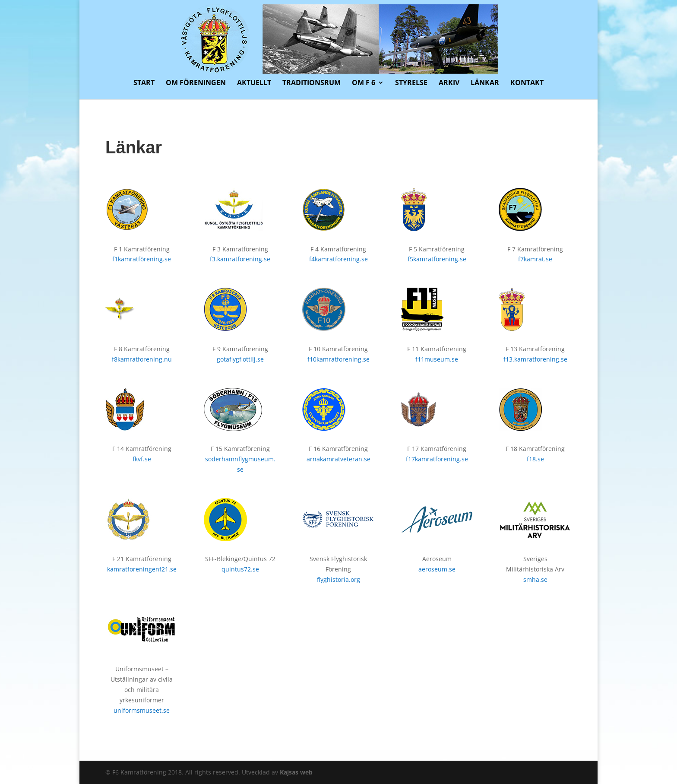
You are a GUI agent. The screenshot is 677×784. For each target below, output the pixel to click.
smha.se (535, 579)
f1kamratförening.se (142, 259)
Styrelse (411, 83)
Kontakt (527, 83)
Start (144, 83)
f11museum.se (437, 359)
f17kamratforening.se (437, 459)
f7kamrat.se (535, 259)
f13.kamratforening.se (535, 359)
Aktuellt (254, 83)
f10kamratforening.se (338, 359)
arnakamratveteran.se (338, 459)
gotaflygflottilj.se (240, 359)
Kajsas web (296, 772)
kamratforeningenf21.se (142, 569)
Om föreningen (196, 83)
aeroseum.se (437, 569)
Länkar (485, 83)
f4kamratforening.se (338, 259)
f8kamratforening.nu (142, 359)
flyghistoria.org (338, 579)
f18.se (535, 459)
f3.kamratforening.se (240, 259)
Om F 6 (364, 83)
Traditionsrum (312, 83)
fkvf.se (142, 459)
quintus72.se (240, 569)
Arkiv (449, 83)
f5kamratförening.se (437, 259)
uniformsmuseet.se (142, 710)
